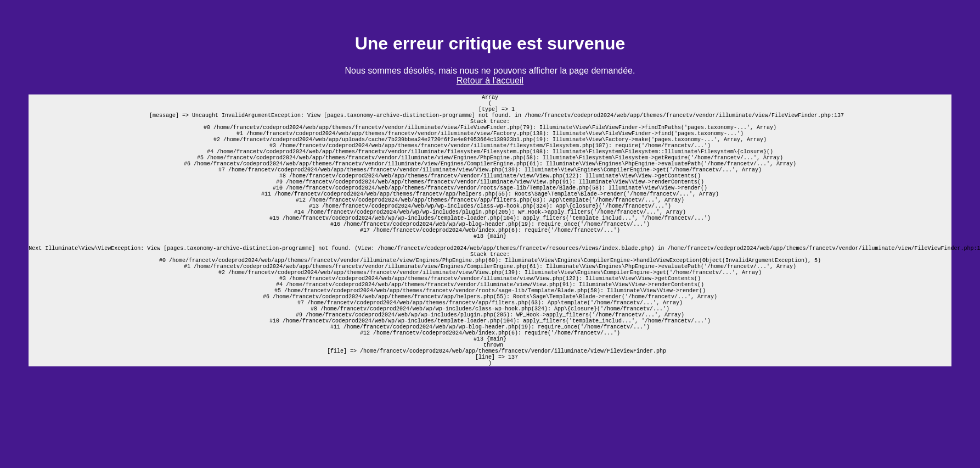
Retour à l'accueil (490, 80)
